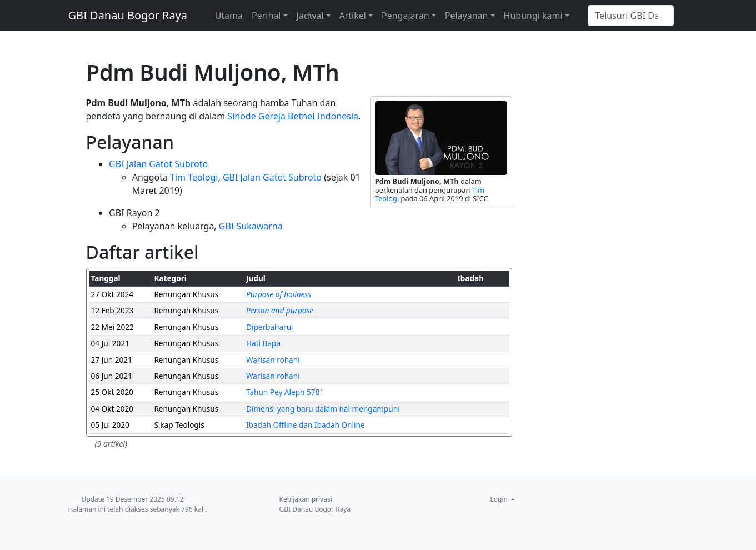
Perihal (266, 16)
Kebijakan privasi (306, 499)
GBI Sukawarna (251, 226)
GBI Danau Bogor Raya (128, 15)
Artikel (353, 16)
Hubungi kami (533, 16)
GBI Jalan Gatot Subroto (158, 164)
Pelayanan (467, 16)
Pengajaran (405, 16)
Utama (229, 16)
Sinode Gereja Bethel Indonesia (293, 116)
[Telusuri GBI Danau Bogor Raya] (631, 16)
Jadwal (310, 16)
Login (500, 499)
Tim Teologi (194, 177)
